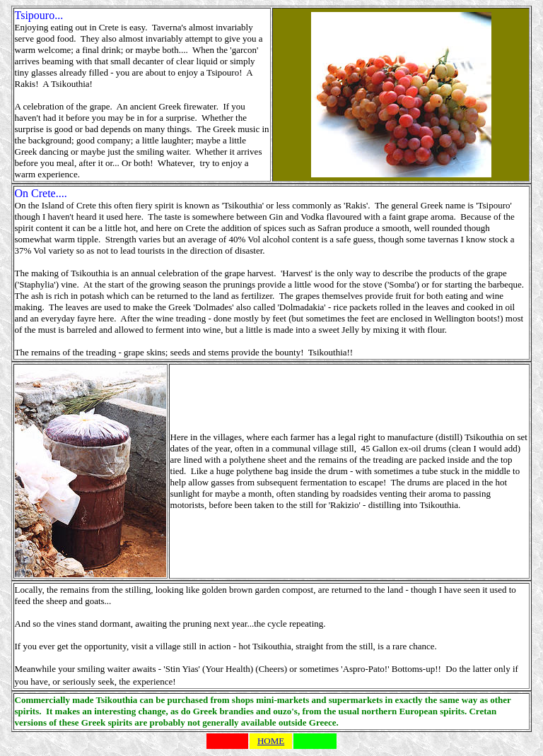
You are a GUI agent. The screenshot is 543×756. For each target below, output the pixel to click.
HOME (271, 741)
